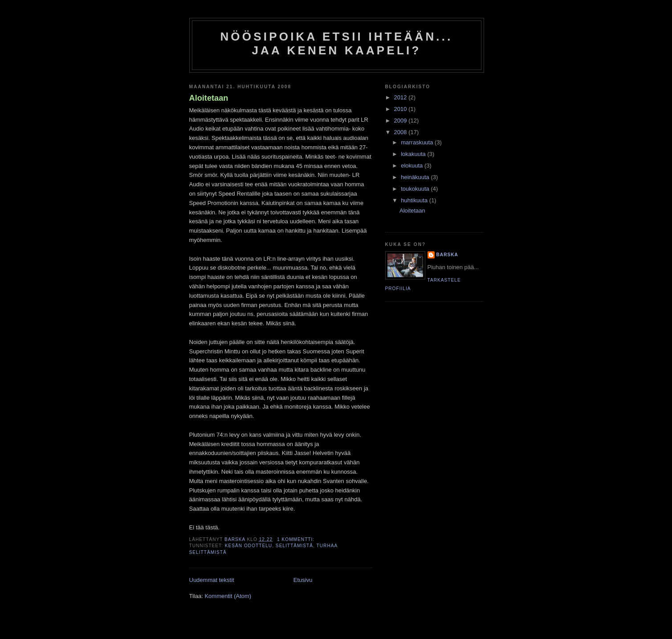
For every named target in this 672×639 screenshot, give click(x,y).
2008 (401, 132)
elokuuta (413, 166)
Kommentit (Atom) (228, 596)
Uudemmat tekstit (212, 580)
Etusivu (303, 580)
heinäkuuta (416, 177)
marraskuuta (418, 142)
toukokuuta (416, 189)
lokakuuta (414, 154)
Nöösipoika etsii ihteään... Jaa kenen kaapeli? (336, 43)
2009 (401, 121)
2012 (401, 97)
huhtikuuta (415, 200)
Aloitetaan (209, 98)
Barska (447, 255)
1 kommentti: (297, 539)
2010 (401, 109)
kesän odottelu (248, 546)
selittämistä (294, 546)
